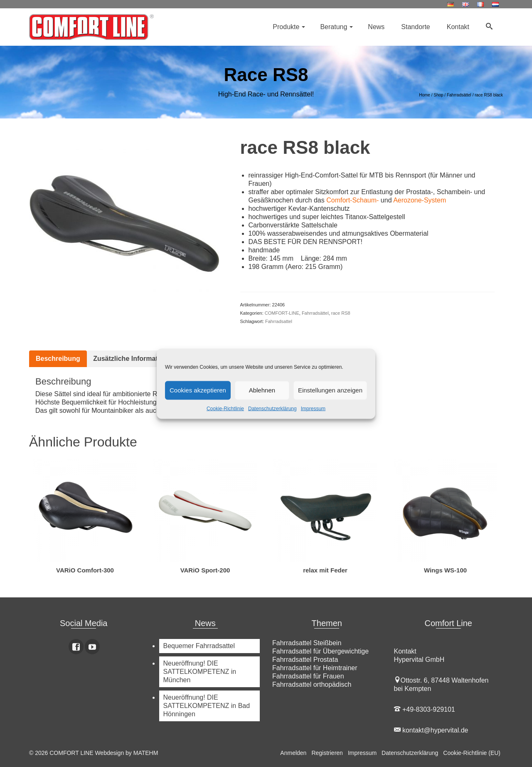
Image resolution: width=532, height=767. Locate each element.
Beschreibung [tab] (58, 359)
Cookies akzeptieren (198, 390)
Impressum (313, 408)
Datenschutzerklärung (272, 408)
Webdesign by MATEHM (126, 753)
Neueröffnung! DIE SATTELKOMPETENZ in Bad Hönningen (207, 706)
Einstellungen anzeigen (330, 390)
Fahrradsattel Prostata (305, 660)
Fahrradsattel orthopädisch (312, 684)
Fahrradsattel (279, 321)
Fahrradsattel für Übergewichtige (320, 651)
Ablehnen (262, 390)
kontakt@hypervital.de (431, 730)
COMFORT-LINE (282, 313)
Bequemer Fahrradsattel (199, 646)
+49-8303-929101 (425, 709)
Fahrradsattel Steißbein (307, 643)
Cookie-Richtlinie (225, 408)
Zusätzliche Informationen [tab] (134, 359)
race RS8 (341, 313)
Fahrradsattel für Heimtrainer (315, 668)
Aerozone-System (420, 200)
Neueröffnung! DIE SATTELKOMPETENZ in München (200, 672)
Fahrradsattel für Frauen (308, 676)
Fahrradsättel (315, 313)
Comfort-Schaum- (352, 200)
